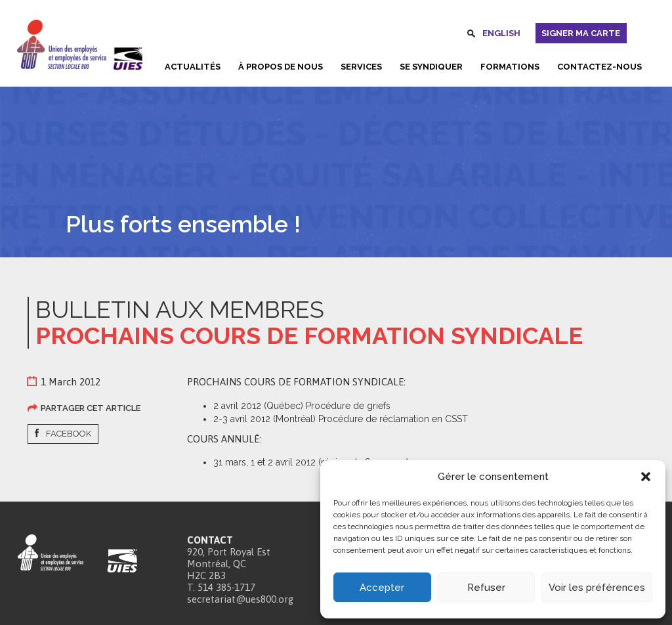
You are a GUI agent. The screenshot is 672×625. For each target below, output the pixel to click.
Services (361, 67)
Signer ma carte (581, 33)
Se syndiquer (431, 67)
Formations (510, 67)
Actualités (193, 67)
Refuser (486, 588)
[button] (646, 477)
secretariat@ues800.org (240, 599)
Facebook (69, 434)
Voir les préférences (597, 588)
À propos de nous (281, 67)
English (501, 33)
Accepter (382, 588)
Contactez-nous (599, 67)
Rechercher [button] (471, 35)
